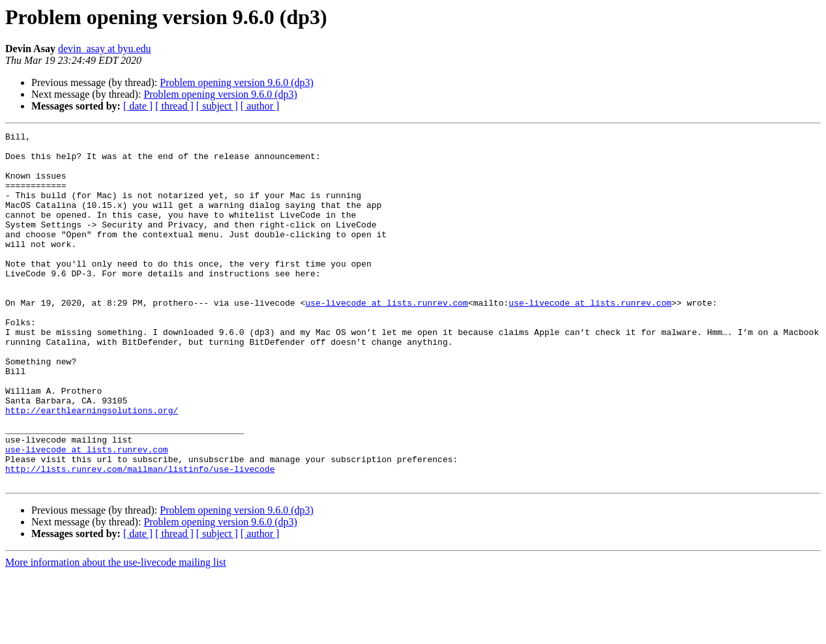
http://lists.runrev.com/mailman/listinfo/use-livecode (140, 537)
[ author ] (260, 106)
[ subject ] (217, 106)
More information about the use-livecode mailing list (116, 633)
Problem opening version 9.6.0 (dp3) (237, 82)
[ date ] (138, 106)
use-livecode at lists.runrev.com (387, 338)
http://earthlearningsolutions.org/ (92, 467)
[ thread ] (174, 106)
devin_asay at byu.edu (105, 49)
